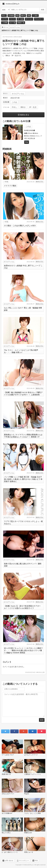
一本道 (6, 182)
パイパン (12, 19)
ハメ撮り (35, 16)
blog (27, 142)
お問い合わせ (9, 860)
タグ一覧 (12, 23)
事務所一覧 (21, 23)
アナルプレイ (39, 19)
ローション (29, 19)
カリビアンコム (18, 94)
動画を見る (25, 115)
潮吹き (23, 16)
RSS (36, 860)
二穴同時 (5, 23)
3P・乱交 (20, 19)
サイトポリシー (24, 860)
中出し (4, 16)
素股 (29, 16)
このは (14, 102)
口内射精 (11, 16)
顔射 (17, 16)
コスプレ (5, 19)
